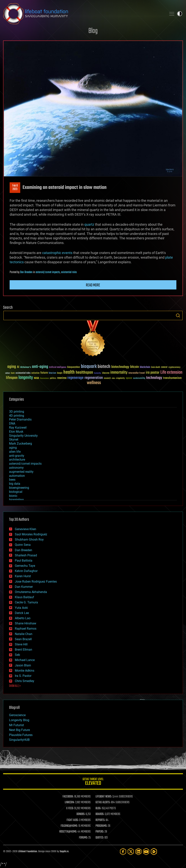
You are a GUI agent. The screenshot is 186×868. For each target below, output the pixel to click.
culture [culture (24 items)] (8, 373)
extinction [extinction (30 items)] (35, 373)
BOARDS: (100, 814)
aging (13, 448)
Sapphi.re (64, 852)
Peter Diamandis (20, 419)
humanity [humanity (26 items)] (98, 373)
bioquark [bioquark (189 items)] (89, 367)
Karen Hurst (23, 576)
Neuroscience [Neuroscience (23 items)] (44, 379)
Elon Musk (16, 432)
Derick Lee (22, 613)
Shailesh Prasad (26, 555)
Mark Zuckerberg (21, 444)
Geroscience (17, 715)
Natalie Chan (24, 634)
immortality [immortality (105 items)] (119, 373)
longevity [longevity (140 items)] (26, 378)
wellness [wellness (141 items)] (94, 383)
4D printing (17, 416)
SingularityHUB (19, 740)
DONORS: (81, 814)
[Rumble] (154, 852)
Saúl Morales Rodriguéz (31, 534)
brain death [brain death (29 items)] (156, 367)
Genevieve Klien (26, 529)
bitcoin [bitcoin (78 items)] (134, 367)
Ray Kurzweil (18, 428)
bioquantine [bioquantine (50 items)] (74, 367)
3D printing (17, 412)
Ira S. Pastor (23, 676)
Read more (93, 285)
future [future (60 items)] (44, 373)
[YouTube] (146, 852)
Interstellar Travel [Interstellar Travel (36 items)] (137, 373)
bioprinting (16, 500)
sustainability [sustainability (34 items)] (139, 378)
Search (178, 315)
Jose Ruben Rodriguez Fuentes (36, 582)
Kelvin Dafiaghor (26, 571)
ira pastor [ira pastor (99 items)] (153, 373)
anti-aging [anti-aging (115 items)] (40, 367)
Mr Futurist (16, 725)
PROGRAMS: (101, 826)
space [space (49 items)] (129, 378)
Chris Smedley (25, 681)
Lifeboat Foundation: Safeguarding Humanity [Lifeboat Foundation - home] (83, 14)
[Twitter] (131, 852)
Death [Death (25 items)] (13, 373)
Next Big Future (19, 730)
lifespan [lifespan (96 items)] (12, 378)
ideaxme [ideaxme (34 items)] (106, 373)
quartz (89, 224)
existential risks (69, 272)
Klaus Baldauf (24, 597)
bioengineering (19, 488)
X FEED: (70, 808)
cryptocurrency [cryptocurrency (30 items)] (174, 367)
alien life (15, 452)
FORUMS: (83, 838)
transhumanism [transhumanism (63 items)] (172, 378)
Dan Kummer (24, 587)
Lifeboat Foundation (28, 852)
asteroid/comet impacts (48, 272)
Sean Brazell (23, 639)
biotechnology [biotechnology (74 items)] (120, 367)
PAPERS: (100, 832)
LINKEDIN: (70, 802)
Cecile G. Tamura (26, 602)
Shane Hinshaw (26, 623)
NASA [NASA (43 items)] (36, 378)
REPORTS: (100, 820)
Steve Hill (21, 644)
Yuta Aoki (21, 608)
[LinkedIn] (138, 852)
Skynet (14, 439)
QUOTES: (100, 838)
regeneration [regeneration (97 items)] (94, 378)
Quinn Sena (23, 545)
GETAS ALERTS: (103, 802)
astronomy (16, 468)
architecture (17, 460)
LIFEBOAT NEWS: (104, 797)
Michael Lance (25, 660)
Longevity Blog (19, 720)
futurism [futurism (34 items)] (52, 373)
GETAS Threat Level (93, 782)
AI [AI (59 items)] (18, 367)
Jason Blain (23, 665)
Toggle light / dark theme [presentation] (180, 14)
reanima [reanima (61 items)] (62, 378)
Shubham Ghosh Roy (29, 540)
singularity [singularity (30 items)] (120, 378)
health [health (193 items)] (69, 372)
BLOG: (98, 808)
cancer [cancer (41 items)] (164, 367)
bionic (13, 496)
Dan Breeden (26, 272)
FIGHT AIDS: (73, 820)
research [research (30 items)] (107, 378)
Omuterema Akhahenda (31, 592)
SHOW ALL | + (15, 686)
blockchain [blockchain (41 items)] (145, 367)
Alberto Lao (23, 618)
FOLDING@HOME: (69, 826)
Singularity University (23, 436)
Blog (93, 31)
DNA (12, 423)
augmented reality (21, 472)
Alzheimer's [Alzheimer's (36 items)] (26, 367)
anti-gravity (17, 456)
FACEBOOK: (68, 797)
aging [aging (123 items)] (12, 367)
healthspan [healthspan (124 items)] (84, 373)
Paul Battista (24, 561)
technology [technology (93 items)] (154, 378)
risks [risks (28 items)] (113, 378)
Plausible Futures (21, 735)
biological (16, 492)
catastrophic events (57, 253)
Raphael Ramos (26, 629)
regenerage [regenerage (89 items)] (75, 378)
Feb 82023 (15, 188)
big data (15, 484)
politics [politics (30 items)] (53, 378)
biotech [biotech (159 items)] (104, 367)
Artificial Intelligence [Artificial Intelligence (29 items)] (58, 367)
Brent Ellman (23, 650)
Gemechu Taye (25, 566)
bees (12, 480)
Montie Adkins (25, 671)
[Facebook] (123, 852)
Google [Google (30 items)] (60, 373)
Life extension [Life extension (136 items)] (171, 373)
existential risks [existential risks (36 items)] (23, 373)
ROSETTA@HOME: (68, 832)
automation (17, 476)
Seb (17, 655)
